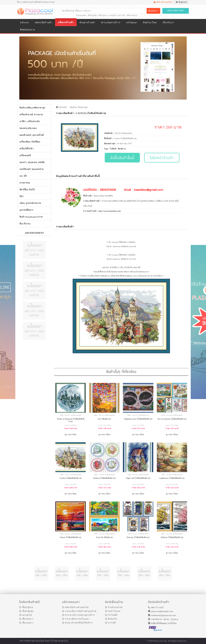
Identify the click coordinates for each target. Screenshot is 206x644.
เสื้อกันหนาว (26, 619)
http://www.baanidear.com (110, 211)
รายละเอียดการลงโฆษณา (76, 619)
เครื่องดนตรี (25, 156)
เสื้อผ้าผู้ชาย (103, 15)
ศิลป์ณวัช (111, 619)
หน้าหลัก (61, 107)
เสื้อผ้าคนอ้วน (132, 15)
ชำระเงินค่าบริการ (111, 22)
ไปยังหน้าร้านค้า (162, 158)
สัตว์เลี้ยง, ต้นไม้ (27, 190)
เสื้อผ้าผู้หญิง (92, 15)
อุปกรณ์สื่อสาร (26, 210)
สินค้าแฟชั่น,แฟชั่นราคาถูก (32, 108)
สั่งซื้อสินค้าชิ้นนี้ (122, 158)
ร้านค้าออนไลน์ (114, 607)
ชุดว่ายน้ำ (122, 15)
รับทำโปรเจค (113, 611)
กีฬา (21, 196)
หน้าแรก (25, 22)
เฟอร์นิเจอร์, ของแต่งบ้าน (32, 169)
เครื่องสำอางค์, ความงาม (31, 115)
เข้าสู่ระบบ (181, 2)
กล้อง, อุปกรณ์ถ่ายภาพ (30, 203)
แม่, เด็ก (23, 176)
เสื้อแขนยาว (26, 623)
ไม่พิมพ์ (113, 149)
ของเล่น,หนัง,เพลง (28, 128)
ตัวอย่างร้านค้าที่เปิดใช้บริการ (77, 623)
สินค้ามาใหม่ (150, 22)
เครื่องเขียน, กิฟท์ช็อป (30, 142)
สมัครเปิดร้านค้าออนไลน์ (75, 607)
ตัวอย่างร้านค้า (87, 22)
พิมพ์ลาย (122, 149)
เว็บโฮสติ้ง (111, 615)
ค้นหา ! (153, 11)
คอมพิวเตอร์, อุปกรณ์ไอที (32, 135)
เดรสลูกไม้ (113, 15)
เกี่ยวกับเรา (168, 22)
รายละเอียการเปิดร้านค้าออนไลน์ (79, 611)
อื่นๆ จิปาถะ (25, 224)
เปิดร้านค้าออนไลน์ (163, 2)
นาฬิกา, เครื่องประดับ (30, 121)
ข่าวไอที (110, 623)
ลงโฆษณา (132, 22)
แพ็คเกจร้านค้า (66, 22)
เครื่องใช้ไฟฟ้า (26, 149)
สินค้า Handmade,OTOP (31, 217)
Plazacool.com (160, 641)
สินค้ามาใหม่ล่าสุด (79, 107)
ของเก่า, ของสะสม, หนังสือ (32, 162)
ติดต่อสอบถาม (28, 30)
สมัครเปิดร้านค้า (176, 10)
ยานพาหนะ (25, 183)
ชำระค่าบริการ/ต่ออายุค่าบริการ (79, 615)
